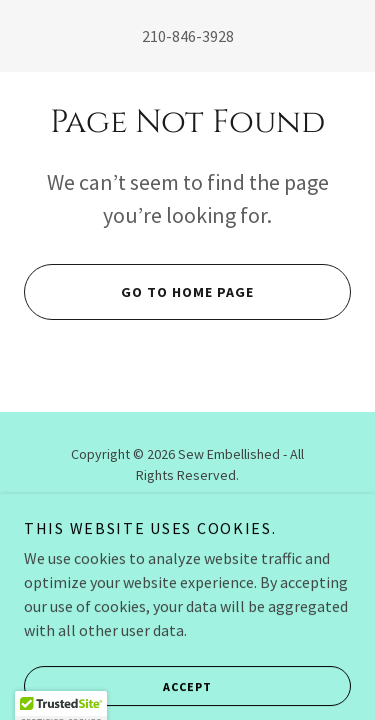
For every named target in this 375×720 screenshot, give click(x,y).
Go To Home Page (139, 292)
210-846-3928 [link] (188, 36)
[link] (187, 571)
